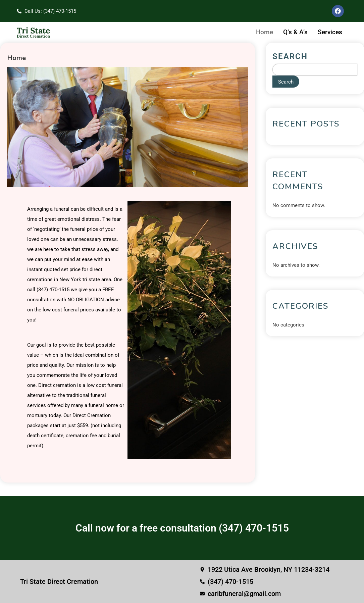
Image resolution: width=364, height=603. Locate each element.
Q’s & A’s (295, 32)
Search (290, 56)
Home (265, 32)
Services (330, 32)
